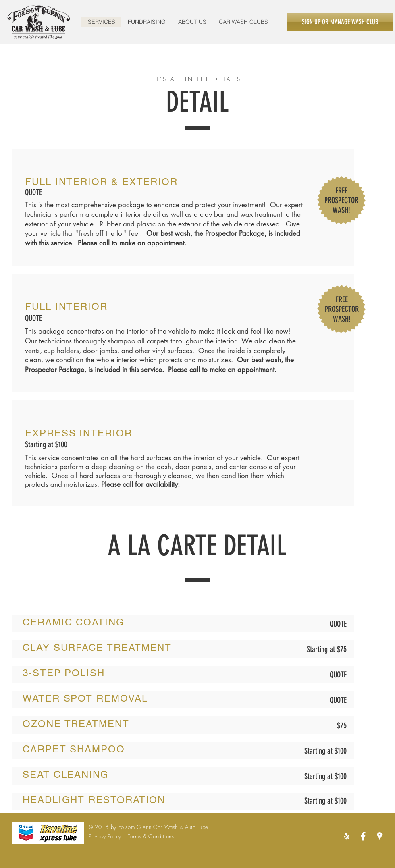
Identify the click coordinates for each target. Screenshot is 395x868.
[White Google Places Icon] (380, 836)
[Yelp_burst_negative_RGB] (347, 836)
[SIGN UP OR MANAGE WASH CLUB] (340, 22)
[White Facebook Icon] (363, 836)
